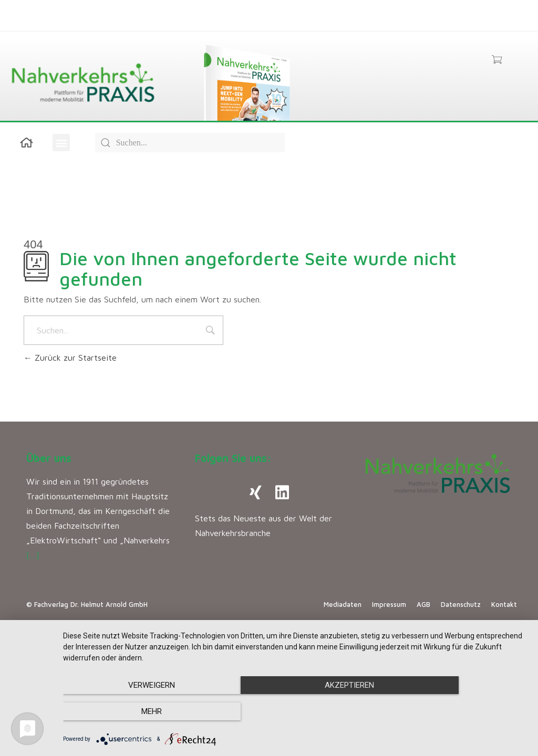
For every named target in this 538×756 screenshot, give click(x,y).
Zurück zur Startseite (70, 358)
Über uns (49, 458)
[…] (33, 555)
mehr (458, 712)
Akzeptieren (295, 712)
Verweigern (133, 712)
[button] (61, 143)
